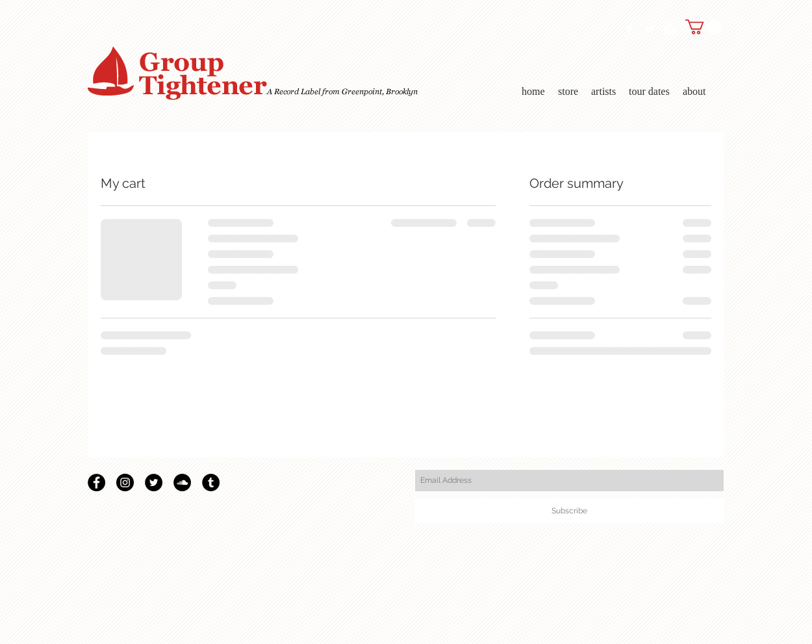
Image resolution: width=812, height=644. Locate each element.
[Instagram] (125, 483)
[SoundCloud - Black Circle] (182, 483)
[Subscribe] (569, 511)
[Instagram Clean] (670, 29)
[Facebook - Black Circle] (96, 483)
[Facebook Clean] (629, 29)
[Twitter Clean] (650, 29)
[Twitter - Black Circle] (154, 483)
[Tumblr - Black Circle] (211, 483)
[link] (704, 27)
